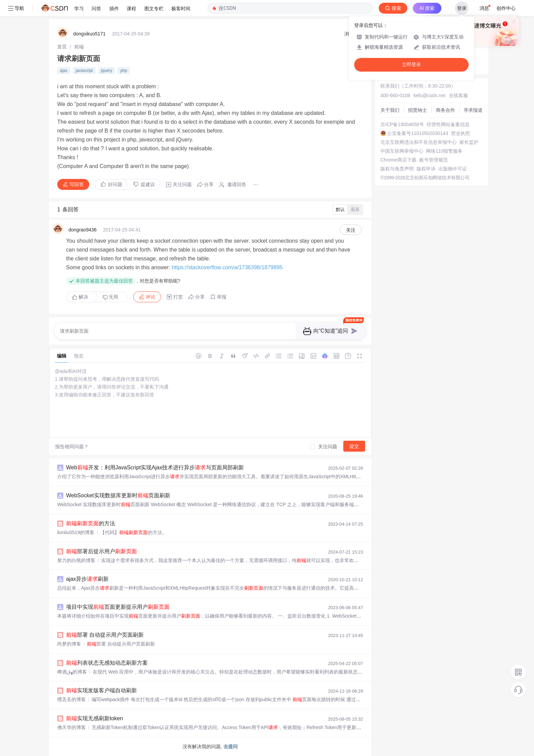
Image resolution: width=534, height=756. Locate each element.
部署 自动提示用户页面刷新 (105, 635)
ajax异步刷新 (87, 579)
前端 (79, 47)
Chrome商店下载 (398, 160)
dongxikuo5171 (89, 34)
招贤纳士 (418, 110)
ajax (64, 71)
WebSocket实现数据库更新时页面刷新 (118, 495)
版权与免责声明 (397, 169)
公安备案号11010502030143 (418, 133)
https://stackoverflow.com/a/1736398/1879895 (227, 267)
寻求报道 (473, 110)
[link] (62, 47)
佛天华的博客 (72, 727)
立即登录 (411, 65)
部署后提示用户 (101, 551)
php (124, 71)
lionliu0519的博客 (76, 532)
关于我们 (390, 110)
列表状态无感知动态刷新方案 (107, 663)
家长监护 (469, 142)
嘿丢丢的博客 (72, 699)
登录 (462, 8)
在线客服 (458, 95)
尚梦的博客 (69, 644)
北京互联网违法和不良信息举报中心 (419, 142)
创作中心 (506, 8)
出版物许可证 (453, 169)
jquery (107, 71)
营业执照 (460, 133)
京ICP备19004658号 (402, 124)
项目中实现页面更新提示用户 (118, 607)
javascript (84, 71)
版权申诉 (426, 169)
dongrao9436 (83, 230)
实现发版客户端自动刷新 (101, 690)
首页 (62, 47)
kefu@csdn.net (429, 95)
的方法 (91, 523)
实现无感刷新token (95, 718)
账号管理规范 (434, 160)
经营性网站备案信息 (448, 124)
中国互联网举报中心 (402, 151)
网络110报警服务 (444, 151)
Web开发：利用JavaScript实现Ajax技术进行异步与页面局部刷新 (155, 467)
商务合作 (445, 110)
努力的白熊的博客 (76, 560)
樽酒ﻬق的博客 (72, 672)
